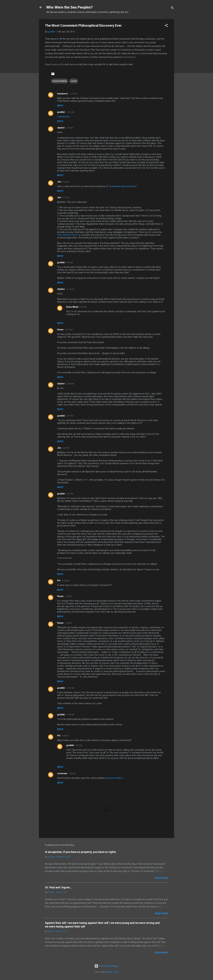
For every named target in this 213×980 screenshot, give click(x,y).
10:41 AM (69, 330)
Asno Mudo (72, 307)
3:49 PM (65, 736)
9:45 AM (70, 263)
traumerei (62, 94)
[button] (166, 26)
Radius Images (113, 972)
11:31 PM (73, 94)
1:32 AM (68, 623)
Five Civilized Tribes (68, 235)
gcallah (61, 112)
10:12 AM (70, 289)
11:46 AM (70, 688)
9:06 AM (66, 182)
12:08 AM (66, 581)
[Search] (172, 8)
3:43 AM (69, 128)
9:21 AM (66, 198)
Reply (60, 106)
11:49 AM (70, 715)
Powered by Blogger (107, 966)
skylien (61, 128)
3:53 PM (70, 494)
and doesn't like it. (115, 778)
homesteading (60, 81)
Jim (59, 182)
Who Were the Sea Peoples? (69, 7)
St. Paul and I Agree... (58, 887)
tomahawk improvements (122, 186)
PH (59, 581)
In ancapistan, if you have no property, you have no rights (80, 852)
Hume (60, 330)
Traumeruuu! (63, 117)
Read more (161, 878)
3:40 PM (66, 448)
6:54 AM (83, 307)
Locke (74, 81)
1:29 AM (68, 596)
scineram (62, 773)
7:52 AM (72, 774)
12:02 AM (70, 112)
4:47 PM (79, 745)
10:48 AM (70, 384)
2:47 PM (70, 416)
